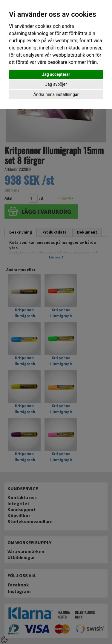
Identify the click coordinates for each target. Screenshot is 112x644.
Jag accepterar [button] (56, 74)
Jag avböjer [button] (56, 84)
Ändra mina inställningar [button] (56, 94)
